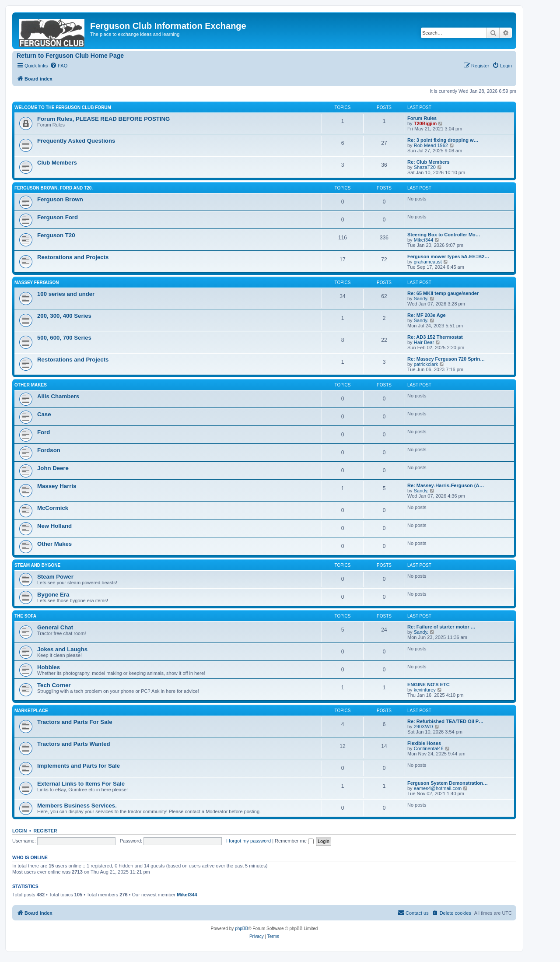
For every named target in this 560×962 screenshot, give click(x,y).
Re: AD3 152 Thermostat (435, 337)
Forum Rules (422, 118)
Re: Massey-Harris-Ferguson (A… (446, 485)
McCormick (53, 508)
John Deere (53, 468)
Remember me (294, 841)
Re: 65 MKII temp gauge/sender (443, 293)
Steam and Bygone (37, 565)
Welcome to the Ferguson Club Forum (63, 107)
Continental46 (429, 748)
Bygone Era (53, 595)
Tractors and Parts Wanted (74, 744)
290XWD (423, 727)
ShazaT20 (425, 167)
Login (19, 831)
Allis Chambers (58, 396)
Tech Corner (54, 685)
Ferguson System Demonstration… (448, 783)
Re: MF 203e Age (427, 315)
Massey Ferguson (37, 283)
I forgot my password (248, 841)
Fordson (49, 450)
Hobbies (49, 667)
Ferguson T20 (56, 235)
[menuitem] (59, 66)
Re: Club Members (429, 162)
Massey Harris (57, 486)
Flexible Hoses (424, 743)
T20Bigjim (425, 123)
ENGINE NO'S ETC (429, 685)
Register (45, 831)
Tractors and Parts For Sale (75, 722)
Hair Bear (424, 342)
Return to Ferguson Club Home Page (70, 56)
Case (44, 414)
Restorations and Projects (73, 257)
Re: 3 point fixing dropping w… (443, 140)
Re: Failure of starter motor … (441, 627)
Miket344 (424, 240)
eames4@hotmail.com (438, 788)
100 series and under (66, 294)
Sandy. (421, 298)
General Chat (55, 627)
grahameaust (428, 262)
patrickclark (426, 364)
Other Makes (31, 385)
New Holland (54, 526)
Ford (44, 432)
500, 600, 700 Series (64, 338)
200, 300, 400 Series (64, 316)
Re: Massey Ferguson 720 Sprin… (446, 359)
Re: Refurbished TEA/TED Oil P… (445, 721)
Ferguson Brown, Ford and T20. (54, 188)
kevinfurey (425, 690)
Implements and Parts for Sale (79, 766)
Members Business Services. (77, 806)
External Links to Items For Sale (81, 784)
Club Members (57, 163)
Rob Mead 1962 (431, 145)
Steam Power (55, 577)
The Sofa (25, 616)
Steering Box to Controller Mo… (444, 235)
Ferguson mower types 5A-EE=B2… (448, 256)
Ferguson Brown (60, 199)
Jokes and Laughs (62, 649)
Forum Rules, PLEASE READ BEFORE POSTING (103, 119)
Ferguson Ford (58, 217)
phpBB (241, 929)
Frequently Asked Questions (76, 141)
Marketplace (31, 711)
